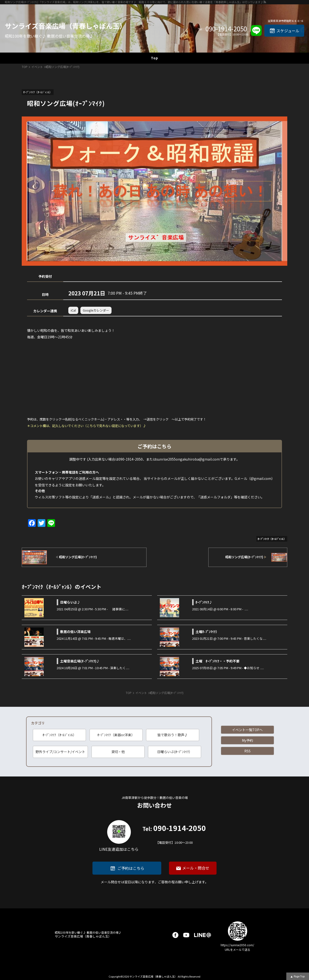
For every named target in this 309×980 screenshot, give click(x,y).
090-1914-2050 (226, 29)
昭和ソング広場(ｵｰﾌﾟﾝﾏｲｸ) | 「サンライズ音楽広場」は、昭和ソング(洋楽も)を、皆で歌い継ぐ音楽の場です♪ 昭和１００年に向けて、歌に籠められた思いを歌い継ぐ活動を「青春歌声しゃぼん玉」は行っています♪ (134, 2)
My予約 (247, 740)
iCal (73, 310)
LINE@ (203, 935)
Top (154, 58)
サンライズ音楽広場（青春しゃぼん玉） (66, 26)
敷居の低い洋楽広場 (75, 632)
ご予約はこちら (131, 868)
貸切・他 (118, 752)
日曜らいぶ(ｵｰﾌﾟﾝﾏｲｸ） (175, 752)
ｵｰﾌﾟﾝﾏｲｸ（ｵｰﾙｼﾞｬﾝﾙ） (59, 735)
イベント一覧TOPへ (247, 730)
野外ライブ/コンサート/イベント (60, 752)
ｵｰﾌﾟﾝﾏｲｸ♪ (204, 602)
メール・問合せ (196, 868)
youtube (186, 935)
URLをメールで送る (238, 949)
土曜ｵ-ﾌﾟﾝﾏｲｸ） (207, 632)
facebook (175, 935)
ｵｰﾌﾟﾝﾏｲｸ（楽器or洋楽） (116, 735)
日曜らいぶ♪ (70, 602)
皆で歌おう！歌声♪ (173, 735)
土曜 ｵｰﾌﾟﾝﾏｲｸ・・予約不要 (218, 661)
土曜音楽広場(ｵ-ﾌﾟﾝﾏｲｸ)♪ (80, 661)
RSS (247, 751)
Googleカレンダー (96, 310)
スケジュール (288, 31)
